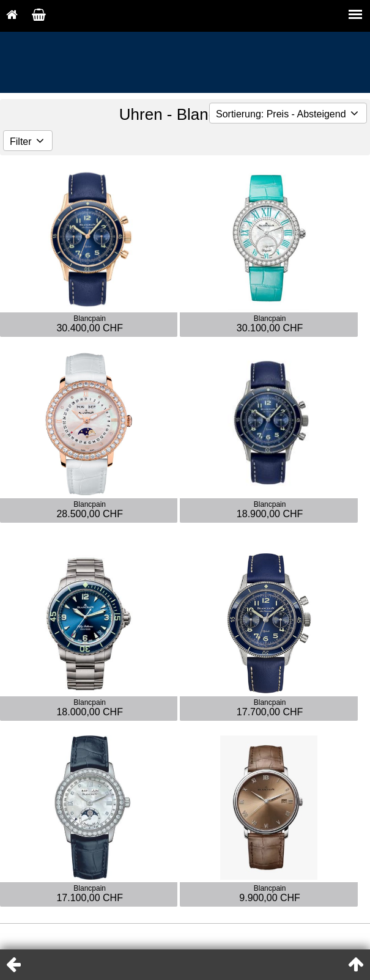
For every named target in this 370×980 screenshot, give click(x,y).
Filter (28, 142)
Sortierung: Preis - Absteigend (288, 114)
